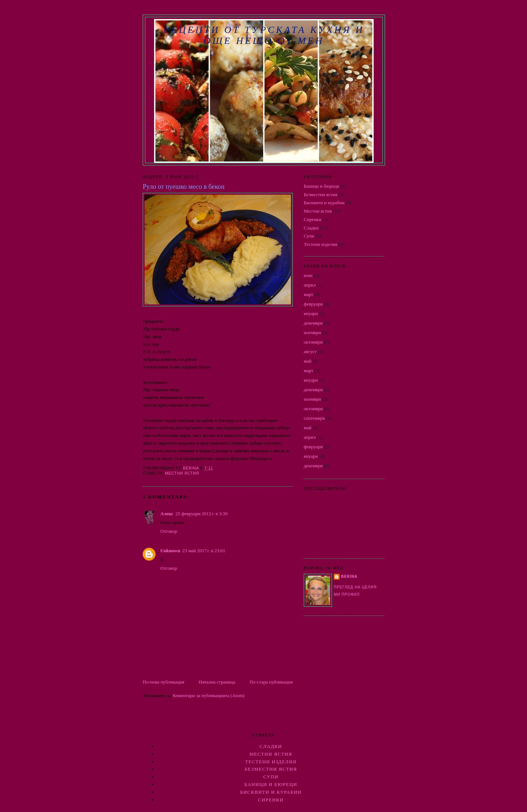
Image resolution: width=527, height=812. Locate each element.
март (309, 294)
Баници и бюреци (322, 186)
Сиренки (313, 219)
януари (311, 313)
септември (314, 418)
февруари (313, 304)
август (310, 351)
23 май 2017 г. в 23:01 (204, 551)
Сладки (311, 228)
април (310, 285)
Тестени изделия (321, 244)
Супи (309, 236)
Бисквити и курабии (324, 203)
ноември (312, 332)
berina (349, 577)
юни (308, 275)
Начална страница (217, 682)
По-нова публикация (163, 682)
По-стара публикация (271, 682)
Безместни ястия (321, 194)
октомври (313, 342)
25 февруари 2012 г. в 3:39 (201, 514)
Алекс (167, 514)
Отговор (169, 531)
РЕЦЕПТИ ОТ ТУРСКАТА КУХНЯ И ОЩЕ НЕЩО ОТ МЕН (264, 35)
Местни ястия (182, 473)
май (308, 361)
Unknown (170, 551)
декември (313, 323)
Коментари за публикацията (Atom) (209, 695)
